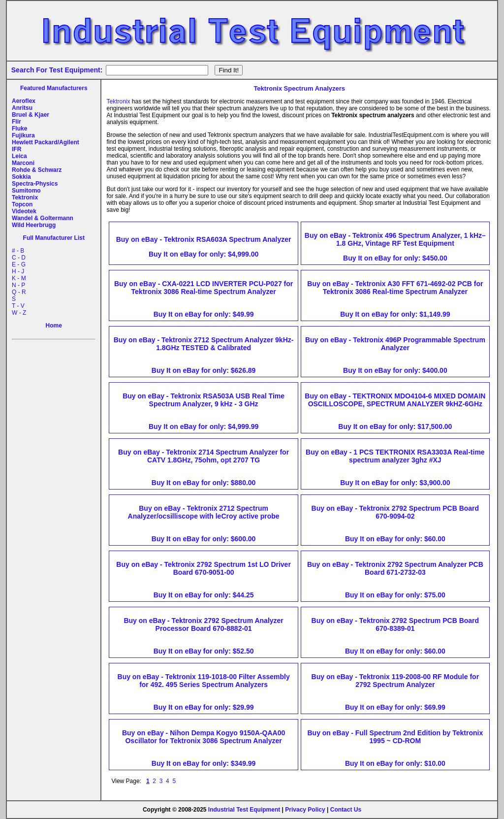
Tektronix (25, 197)
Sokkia (21, 177)
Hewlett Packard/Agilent (46, 142)
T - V (18, 306)
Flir (16, 122)
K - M (19, 278)
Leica (19, 156)
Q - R (19, 292)
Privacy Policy (305, 810)
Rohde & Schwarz (37, 170)
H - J (18, 271)
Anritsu (22, 108)
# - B (18, 251)
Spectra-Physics (35, 184)
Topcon (22, 204)
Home (54, 326)
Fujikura (23, 135)
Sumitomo (26, 191)
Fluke (19, 129)
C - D (19, 258)
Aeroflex (24, 101)
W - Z (19, 313)
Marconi (23, 163)
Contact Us (346, 810)
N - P (18, 285)
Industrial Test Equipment (244, 810)
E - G (19, 264)
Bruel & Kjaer (31, 115)
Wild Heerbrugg (34, 225)
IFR (16, 149)
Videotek (24, 211)
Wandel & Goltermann (43, 218)
